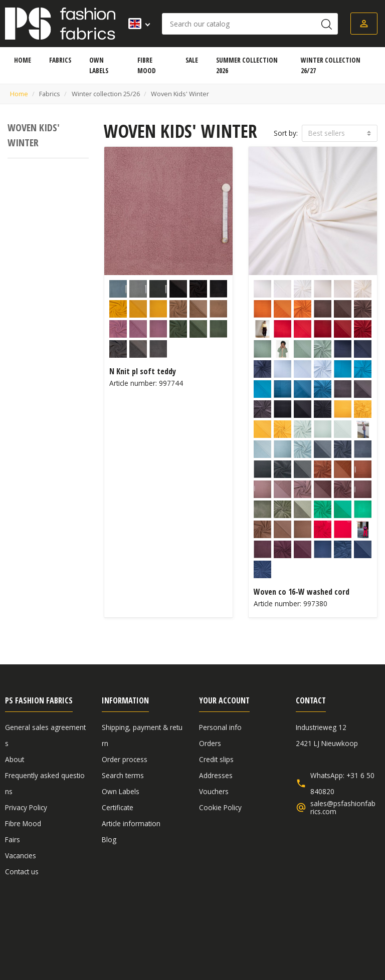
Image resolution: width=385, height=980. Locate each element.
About (15, 759)
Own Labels (121, 791)
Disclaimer (123, 925)
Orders (210, 743)
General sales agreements (47, 925)
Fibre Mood (23, 823)
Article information (131, 823)
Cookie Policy (220, 807)
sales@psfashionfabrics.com (343, 808)
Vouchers (214, 791)
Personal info (220, 727)
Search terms (123, 775)
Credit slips (216, 759)
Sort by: (286, 133)
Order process (125, 759)
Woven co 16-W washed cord (302, 592)
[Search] (250, 24)
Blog (109, 839)
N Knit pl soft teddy (143, 371)
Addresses (216, 775)
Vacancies (21, 855)
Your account (224, 700)
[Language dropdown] (136, 24)
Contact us (22, 872)
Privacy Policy (26, 807)
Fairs (13, 839)
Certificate (118, 807)
